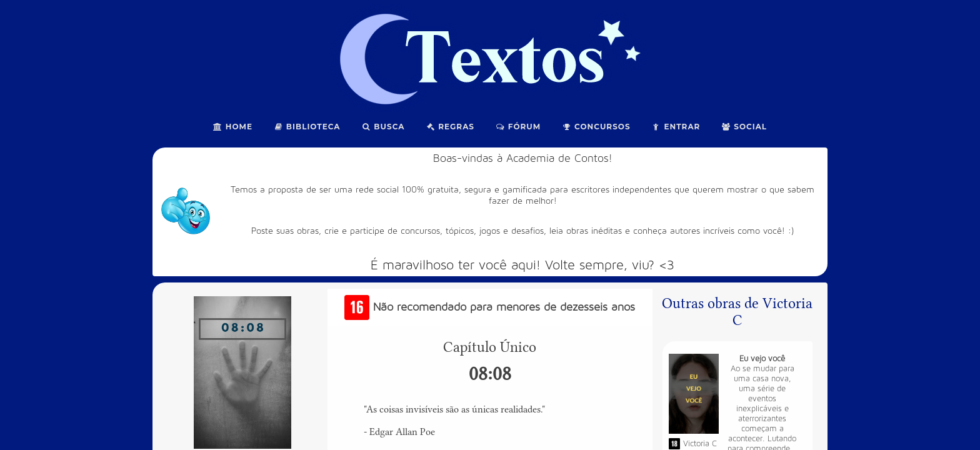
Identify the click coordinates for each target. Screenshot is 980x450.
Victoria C (700, 444)
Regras (450, 127)
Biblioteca (307, 127)
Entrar (676, 127)
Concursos (596, 127)
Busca (383, 127)
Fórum (518, 127)
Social (744, 127)
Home (233, 127)
